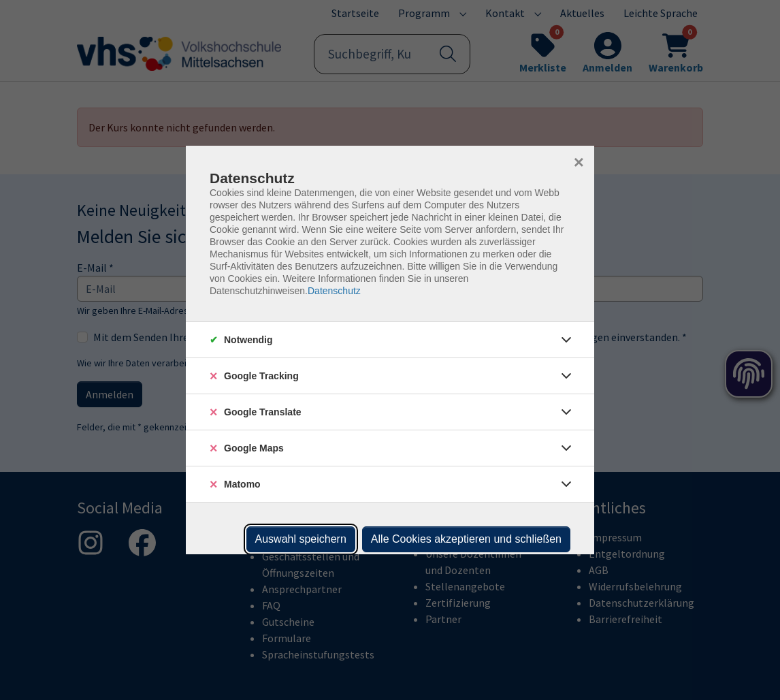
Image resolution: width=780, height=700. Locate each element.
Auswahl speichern (301, 539)
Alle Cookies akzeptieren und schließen (466, 539)
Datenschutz (334, 291)
